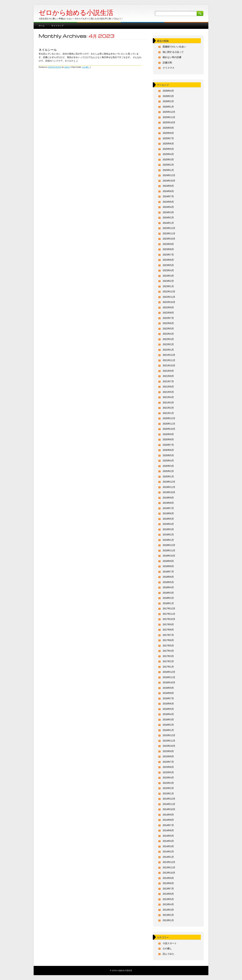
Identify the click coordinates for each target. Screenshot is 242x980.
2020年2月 (168, 471)
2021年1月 (168, 413)
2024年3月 (168, 212)
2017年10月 (169, 619)
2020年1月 (168, 476)
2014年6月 (168, 830)
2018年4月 (168, 587)
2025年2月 (168, 165)
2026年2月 (168, 101)
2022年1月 (168, 350)
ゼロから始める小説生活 (76, 13)
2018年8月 (168, 566)
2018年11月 (169, 550)
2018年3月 (168, 593)
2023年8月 (168, 249)
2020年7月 (168, 445)
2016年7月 (168, 698)
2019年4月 (168, 524)
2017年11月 (169, 614)
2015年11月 (169, 741)
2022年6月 (168, 323)
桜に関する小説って (173, 52)
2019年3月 (168, 529)
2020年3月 (168, 466)
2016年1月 (168, 730)
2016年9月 (168, 688)
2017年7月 (168, 635)
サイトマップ (57, 25)
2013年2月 (168, 915)
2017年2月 (168, 661)
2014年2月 (168, 852)
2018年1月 (168, 603)
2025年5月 (168, 149)
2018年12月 (169, 545)
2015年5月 (168, 772)
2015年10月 (169, 746)
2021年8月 (168, 376)
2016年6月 (168, 704)
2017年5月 (168, 646)
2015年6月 (168, 767)
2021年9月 (168, 371)
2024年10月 (169, 181)
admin (67, 67)
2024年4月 (168, 207)
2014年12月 (169, 799)
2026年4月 (168, 91)
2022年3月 (168, 339)
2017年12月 (169, 608)
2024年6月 (168, 202)
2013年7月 (168, 889)
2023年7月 (168, 255)
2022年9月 (168, 307)
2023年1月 (168, 286)
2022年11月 (169, 297)
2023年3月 (168, 276)
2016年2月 (168, 725)
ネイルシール (48, 49)
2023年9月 (168, 244)
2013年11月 (169, 867)
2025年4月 (168, 154)
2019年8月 (168, 503)
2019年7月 (168, 508)
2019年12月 (169, 482)
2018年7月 (168, 572)
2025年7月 (168, 138)
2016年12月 (169, 672)
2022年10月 (169, 302)
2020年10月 (169, 429)
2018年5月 (168, 582)
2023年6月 (168, 260)
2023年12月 (169, 228)
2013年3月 (168, 910)
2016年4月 (168, 714)
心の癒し (86, 67)
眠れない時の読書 (172, 57)
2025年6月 (168, 144)
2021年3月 (168, 403)
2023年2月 (168, 281)
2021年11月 (169, 360)
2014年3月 (168, 846)
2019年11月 (169, 487)
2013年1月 (168, 920)
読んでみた (169, 954)
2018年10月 (169, 556)
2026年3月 (168, 96)
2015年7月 (168, 762)
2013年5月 (168, 899)
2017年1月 (168, 667)
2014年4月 (168, 841)
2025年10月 (169, 122)
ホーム (42, 25)
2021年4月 (168, 397)
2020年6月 (168, 450)
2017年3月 (168, 656)
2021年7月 (168, 381)
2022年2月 (168, 344)
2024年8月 (168, 191)
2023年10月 (169, 239)
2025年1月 (168, 170)
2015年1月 (168, 793)
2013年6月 (168, 894)
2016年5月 (168, 709)
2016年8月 (168, 693)
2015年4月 (168, 778)
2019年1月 (168, 540)
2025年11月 (169, 117)
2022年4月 (168, 334)
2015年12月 (169, 735)
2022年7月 (168, 318)
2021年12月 (169, 355)
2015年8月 (168, 756)
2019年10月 (169, 492)
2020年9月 (168, 434)
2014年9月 (168, 815)
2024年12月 (169, 175)
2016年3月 (168, 720)
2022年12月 (169, 292)
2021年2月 (168, 408)
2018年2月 (168, 598)
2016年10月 (169, 682)
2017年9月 (168, 624)
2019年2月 (168, 535)
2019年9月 (168, 498)
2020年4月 (168, 461)
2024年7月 (168, 196)
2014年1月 (168, 857)
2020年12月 (169, 418)
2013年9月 (168, 878)
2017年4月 (168, 651)
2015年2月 (168, 788)
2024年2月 (168, 218)
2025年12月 (169, 112)
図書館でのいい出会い (174, 47)
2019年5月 (168, 519)
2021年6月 (168, 387)
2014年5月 (168, 836)
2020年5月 (168, 455)
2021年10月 (169, 365)
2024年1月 (168, 223)
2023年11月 (169, 233)
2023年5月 (168, 265)
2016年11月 (169, 677)
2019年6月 (168, 513)
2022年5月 (168, 329)
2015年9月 (168, 751)
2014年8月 (168, 820)
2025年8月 (168, 133)
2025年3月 (168, 160)
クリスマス (169, 68)
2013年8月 (168, 883)
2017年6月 (168, 640)
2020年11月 (169, 424)
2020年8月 (168, 439)
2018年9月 (168, 561)
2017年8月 (168, 630)
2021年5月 (168, 392)
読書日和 (167, 63)
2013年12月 (169, 862)
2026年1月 (168, 107)
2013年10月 (169, 873)
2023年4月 (168, 270)
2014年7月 (168, 825)
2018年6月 (168, 577)
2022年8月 (168, 313)
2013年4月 (168, 904)
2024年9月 (168, 186)
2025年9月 (168, 128)
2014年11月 (169, 804)
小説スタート (170, 943)
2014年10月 (169, 809)
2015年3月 (168, 783)
